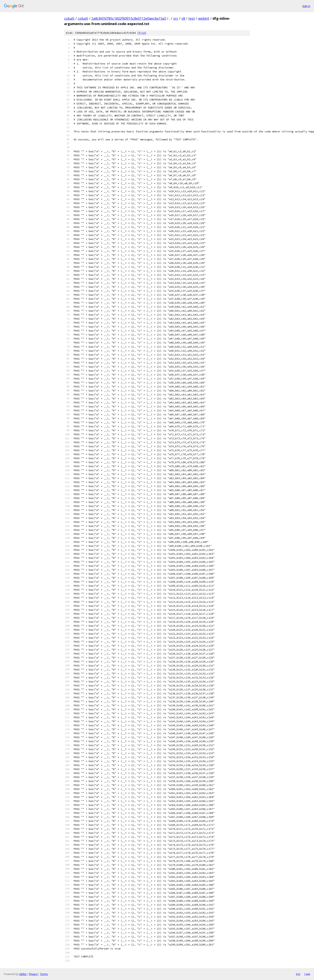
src (176, 18)
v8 (183, 18)
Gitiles (23, 974)
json (307, 974)
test (192, 18)
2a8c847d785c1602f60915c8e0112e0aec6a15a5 (129, 18)
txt (298, 974)
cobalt (69, 18)
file (142, 33)
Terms (44, 974)
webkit (204, 18)
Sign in (306, 6)
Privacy (33, 974)
